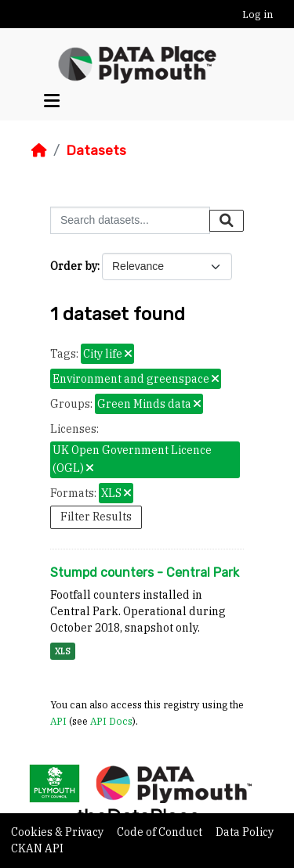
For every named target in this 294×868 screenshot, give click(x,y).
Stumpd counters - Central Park (145, 573)
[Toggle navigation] (52, 101)
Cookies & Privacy (58, 832)
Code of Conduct (161, 832)
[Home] (39, 150)
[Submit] (227, 221)
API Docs (111, 721)
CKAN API (37, 848)
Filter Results (96, 517)
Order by (74, 266)
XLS (63, 651)
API (58, 721)
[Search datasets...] (130, 220)
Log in (258, 14)
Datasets (96, 150)
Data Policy (245, 832)
